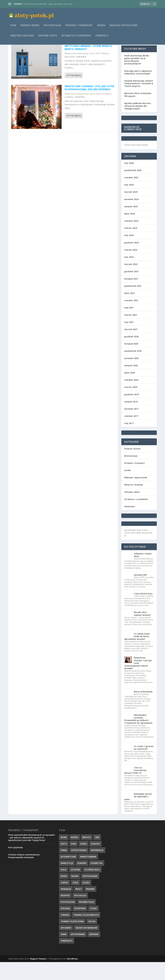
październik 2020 (133, 369)
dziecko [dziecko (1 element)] (95, 862)
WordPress (72, 977)
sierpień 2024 (131, 224)
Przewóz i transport (79, 28)
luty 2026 (129, 181)
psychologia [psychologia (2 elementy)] (68, 920)
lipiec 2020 (130, 391)
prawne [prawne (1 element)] (90, 907)
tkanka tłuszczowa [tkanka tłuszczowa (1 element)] (72, 939)
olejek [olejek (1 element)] (86, 900)
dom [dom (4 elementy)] (74, 862)
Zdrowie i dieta (47, 38)
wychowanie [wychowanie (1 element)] (78, 952)
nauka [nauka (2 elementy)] (75, 894)
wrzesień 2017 (131, 427)
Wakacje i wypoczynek (124, 28)
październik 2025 (133, 188)
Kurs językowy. (16, 865)
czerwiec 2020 (131, 398)
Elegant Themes (38, 977)
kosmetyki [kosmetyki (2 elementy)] (97, 881)
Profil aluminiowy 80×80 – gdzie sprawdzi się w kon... (49, 4)
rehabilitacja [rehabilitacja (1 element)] (86, 920)
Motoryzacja (52, 28)
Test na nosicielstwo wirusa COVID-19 (135, 788)
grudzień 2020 (131, 354)
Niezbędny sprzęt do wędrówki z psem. (138, 814)
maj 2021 (129, 325)
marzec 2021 (131, 333)
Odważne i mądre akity (143, 573)
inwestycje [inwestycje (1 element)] (67, 881)
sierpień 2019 (131, 420)
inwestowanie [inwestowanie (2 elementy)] (88, 875)
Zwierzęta (102, 38)
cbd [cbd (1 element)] (97, 855)
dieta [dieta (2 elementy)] (64, 862)
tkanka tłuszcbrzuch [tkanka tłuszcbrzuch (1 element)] (86, 933)
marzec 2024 (131, 246)
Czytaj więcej (74, 93)
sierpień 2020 (131, 383)
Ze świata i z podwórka (76, 38)
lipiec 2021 (130, 311)
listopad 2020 (131, 362)
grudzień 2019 (131, 412)
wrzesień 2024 (131, 217)
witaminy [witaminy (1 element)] (66, 946)
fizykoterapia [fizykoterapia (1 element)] (79, 868)
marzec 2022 (131, 268)
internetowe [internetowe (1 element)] (68, 875)
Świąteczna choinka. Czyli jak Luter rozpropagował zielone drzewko (89, 106)
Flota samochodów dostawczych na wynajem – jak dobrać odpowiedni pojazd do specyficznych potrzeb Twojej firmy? (32, 855)
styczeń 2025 (131, 210)
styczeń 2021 (131, 347)
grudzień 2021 (131, 289)
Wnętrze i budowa (22, 38)
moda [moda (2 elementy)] (64, 894)
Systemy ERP (140, 593)
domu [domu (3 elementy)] (84, 862)
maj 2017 (129, 441)
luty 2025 (129, 203)
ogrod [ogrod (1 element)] (64, 900)
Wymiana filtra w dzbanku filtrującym (138, 113)
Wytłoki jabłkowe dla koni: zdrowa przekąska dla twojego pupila (138, 124)
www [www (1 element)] (64, 952)
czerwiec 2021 (131, 318)
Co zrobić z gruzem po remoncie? (144, 765)
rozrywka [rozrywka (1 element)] (80, 926)
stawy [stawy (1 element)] (93, 926)
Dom (13, 28)
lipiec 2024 (130, 232)
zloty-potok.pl (83, 71)
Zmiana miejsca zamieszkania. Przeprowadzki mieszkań (24, 874)
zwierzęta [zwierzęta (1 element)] (67, 959)
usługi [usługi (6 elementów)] (92, 939)
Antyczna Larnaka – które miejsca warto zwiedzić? (88, 65)
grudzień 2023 (131, 261)
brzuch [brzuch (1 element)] (87, 855)
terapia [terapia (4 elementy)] (65, 933)
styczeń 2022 (131, 282)
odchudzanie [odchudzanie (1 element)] (90, 894)
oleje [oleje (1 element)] (75, 900)
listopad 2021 (131, 297)
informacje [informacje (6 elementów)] (97, 868)
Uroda (101, 28)
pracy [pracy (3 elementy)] (79, 907)
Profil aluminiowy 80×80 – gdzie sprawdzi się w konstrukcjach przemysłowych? (137, 78)
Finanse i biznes (30, 28)
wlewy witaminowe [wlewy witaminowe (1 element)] (87, 946)
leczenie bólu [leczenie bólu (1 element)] (92, 887)
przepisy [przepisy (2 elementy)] (65, 913)
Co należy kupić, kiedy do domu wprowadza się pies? (137, 654)
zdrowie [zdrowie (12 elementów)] (94, 952)
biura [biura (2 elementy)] (64, 855)
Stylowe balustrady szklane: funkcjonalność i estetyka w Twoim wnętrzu (139, 101)
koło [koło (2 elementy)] (64, 887)
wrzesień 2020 (131, 376)
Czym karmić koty (143, 611)
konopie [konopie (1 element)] (82, 881)
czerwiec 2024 (131, 239)
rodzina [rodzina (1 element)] (65, 926)
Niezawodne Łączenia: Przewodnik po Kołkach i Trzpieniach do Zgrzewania (138, 737)
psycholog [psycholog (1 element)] (80, 913)
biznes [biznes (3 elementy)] (75, 855)
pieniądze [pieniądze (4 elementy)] (66, 907)
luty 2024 (129, 253)
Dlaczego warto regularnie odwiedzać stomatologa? (138, 90)
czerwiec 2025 (131, 195)
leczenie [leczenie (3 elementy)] (75, 887)
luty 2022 (129, 275)
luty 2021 (129, 340)
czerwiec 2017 (131, 434)
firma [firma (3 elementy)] (64, 868)
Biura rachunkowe (143, 710)
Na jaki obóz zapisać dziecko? (142, 631)
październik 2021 (133, 304)
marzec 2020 (131, 405)
